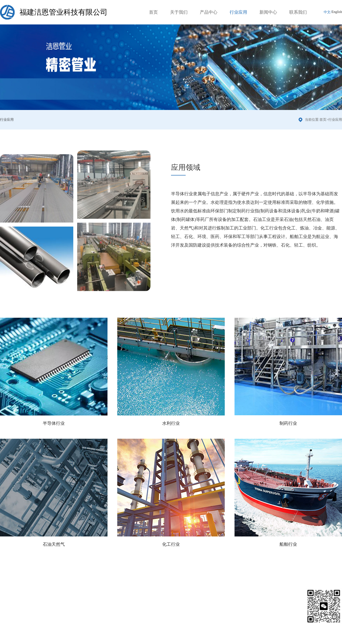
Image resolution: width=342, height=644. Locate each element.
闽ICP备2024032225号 (102, 639)
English (337, 12)
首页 (153, 12)
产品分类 (52, 590)
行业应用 (238, 12)
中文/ (328, 12)
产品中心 (209, 12)
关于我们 (179, 12)
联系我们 (298, 12)
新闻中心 (268, 12)
